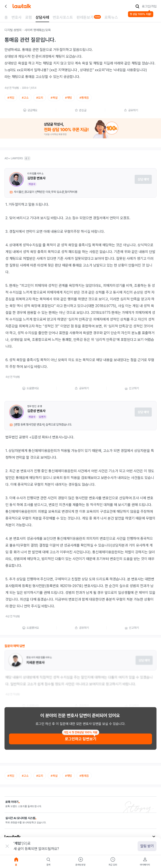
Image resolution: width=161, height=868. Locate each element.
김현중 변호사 (36, 178)
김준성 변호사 (36, 411)
